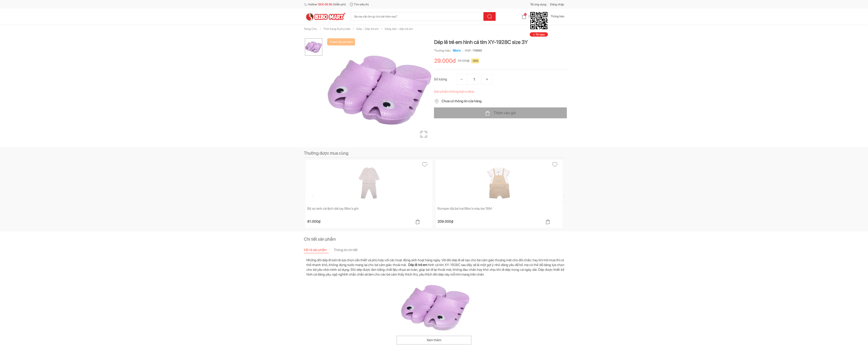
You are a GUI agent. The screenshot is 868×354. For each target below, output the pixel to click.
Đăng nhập (557, 4)
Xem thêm (434, 340)
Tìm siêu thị (359, 4)
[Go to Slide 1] (314, 47)
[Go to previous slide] (305, 196)
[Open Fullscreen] (423, 133)
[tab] (319, 250)
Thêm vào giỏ (501, 113)
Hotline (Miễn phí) (325, 4)
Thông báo (554, 16)
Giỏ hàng (531, 16)
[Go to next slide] (565, 196)
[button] (380, 90)
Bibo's (456, 50)
